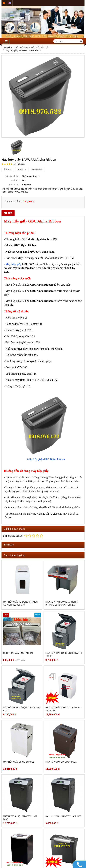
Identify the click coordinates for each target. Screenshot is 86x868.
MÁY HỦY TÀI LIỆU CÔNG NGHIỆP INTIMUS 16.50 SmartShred (62, 603)
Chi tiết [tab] (8, 213)
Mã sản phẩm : (13, 176)
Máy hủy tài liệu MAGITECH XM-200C (20, 818)
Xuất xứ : (15, 180)
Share (8, 169)
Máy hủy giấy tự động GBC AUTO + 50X (21, 709)
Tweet (22, 169)
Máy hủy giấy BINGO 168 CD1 (61, 762)
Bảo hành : (14, 185)
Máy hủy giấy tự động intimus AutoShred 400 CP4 (20, 603)
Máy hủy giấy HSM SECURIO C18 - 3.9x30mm (63, 709)
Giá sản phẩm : (13, 201)
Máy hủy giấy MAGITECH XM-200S (63, 816)
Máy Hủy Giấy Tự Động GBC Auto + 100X (64, 654)
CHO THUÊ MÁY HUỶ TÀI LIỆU (18, 653)
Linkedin (37, 169)
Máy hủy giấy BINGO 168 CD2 (19, 762)
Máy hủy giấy (14, 264)
